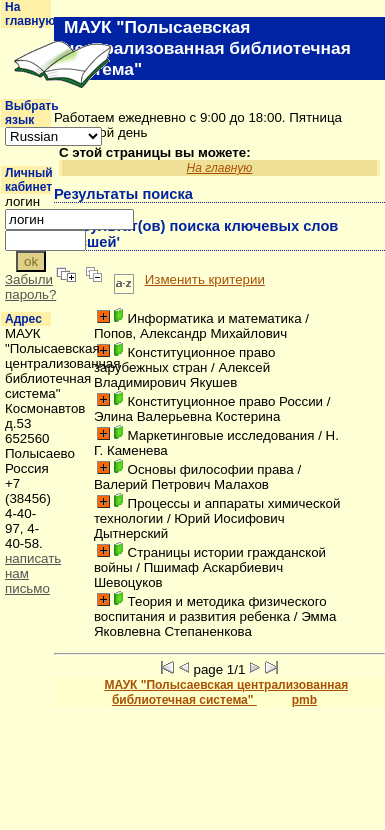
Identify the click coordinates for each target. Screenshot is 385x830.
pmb (304, 700)
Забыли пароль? (30, 287)
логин (22, 201)
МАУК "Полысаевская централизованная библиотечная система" (226, 692)
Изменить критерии (205, 279)
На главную (30, 14)
